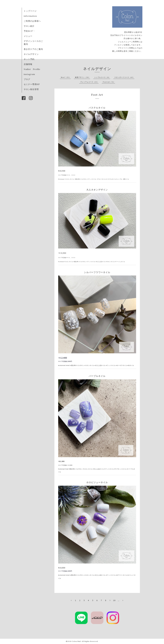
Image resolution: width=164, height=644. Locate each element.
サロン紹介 (29, 26)
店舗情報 (28, 64)
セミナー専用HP (32, 84)
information (30, 16)
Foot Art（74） (109, 82)
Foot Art (97, 95)
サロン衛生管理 (31, 89)
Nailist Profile (32, 69)
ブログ (27, 79)
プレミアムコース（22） (89, 82)
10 (114, 600)
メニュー (28, 36)
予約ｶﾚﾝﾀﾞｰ (29, 31)
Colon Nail (76, 641)
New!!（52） (66, 77)
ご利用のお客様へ (32, 21)
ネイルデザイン (31, 54)
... (119, 600)
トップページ (30, 11)
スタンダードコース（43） (124, 77)
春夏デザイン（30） (83, 77)
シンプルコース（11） (102, 77)
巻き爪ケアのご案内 (33, 49)
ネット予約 (29, 59)
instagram (29, 74)
